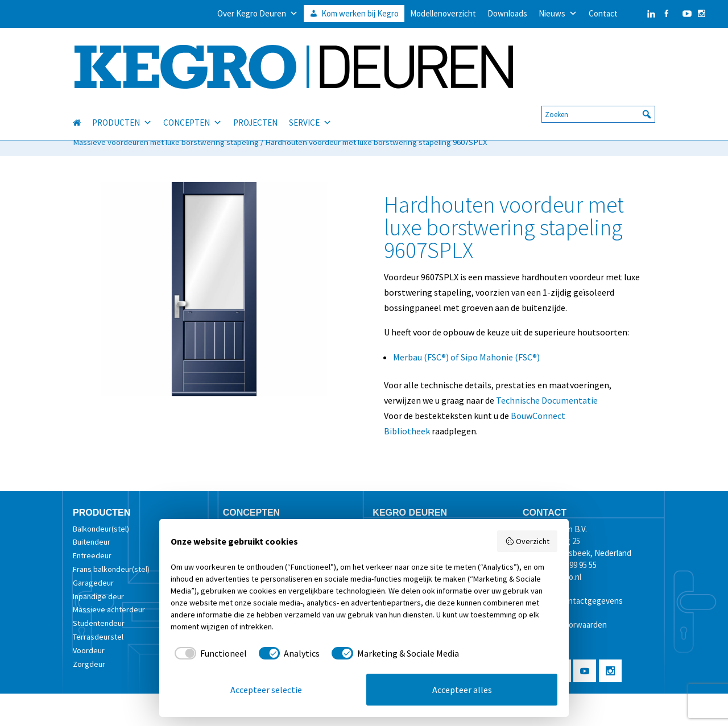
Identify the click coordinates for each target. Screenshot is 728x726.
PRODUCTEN (122, 110)
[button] (647, 101)
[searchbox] (598, 101)
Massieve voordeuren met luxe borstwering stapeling (166, 142)
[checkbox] (209, 653)
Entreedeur (92, 555)
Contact (603, 13)
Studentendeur (99, 623)
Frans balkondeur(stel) (111, 569)
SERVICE (310, 110)
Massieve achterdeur (109, 609)
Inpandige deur (98, 596)
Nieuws (558, 14)
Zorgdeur (89, 664)
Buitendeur (92, 542)
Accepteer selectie (266, 690)
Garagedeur (93, 583)
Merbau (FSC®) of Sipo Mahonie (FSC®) (466, 357)
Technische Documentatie (547, 400)
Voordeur (89, 650)
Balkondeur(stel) (101, 529)
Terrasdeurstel (98, 637)
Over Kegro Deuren (258, 14)
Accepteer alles (462, 690)
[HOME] (82, 110)
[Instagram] (702, 14)
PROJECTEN (255, 109)
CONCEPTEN (193, 110)
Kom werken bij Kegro (360, 13)
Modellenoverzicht (443, 13)
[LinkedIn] (640, 14)
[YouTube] (684, 14)
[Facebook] (666, 14)
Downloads (507, 13)
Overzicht (528, 541)
